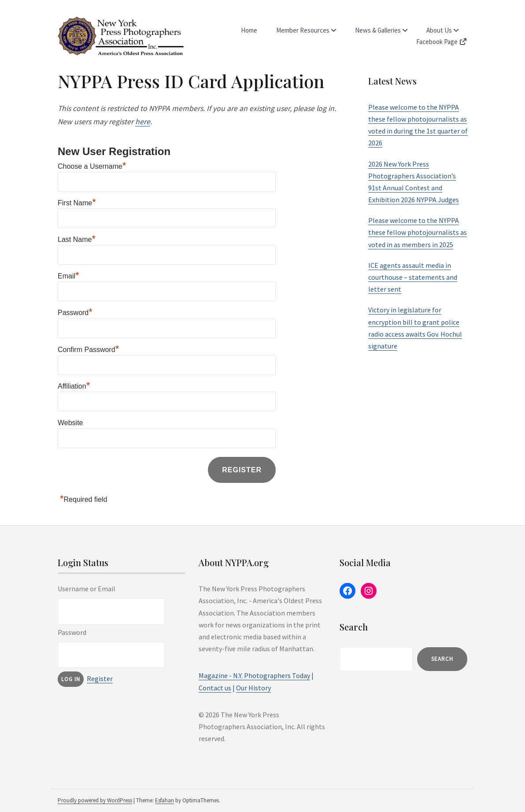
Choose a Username (92, 166)
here (143, 122)
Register (100, 679)
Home (249, 30)
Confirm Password (88, 350)
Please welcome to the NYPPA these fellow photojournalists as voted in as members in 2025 (418, 232)
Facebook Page (442, 42)
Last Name (77, 239)
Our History (253, 688)
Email (68, 276)
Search (442, 659)
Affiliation (74, 386)
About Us (439, 30)
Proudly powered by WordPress (95, 800)
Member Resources (303, 30)
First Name (77, 203)
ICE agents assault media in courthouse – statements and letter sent (413, 277)
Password (75, 313)
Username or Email (87, 589)
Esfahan (165, 800)
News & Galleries (378, 30)
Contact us (215, 688)
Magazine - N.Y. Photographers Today (254, 675)
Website (70, 423)
